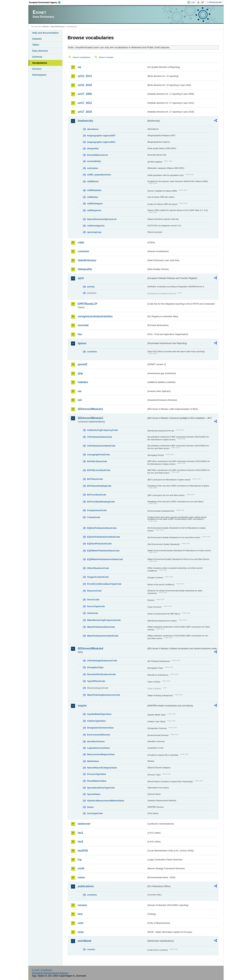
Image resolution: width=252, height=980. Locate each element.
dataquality (93, 148)
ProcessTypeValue (97, 774)
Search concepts (106, 57)
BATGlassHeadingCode (99, 486)
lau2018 (83, 851)
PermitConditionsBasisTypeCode (104, 584)
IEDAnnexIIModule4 (90, 648)
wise (81, 932)
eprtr (81, 278)
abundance (93, 129)
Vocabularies (40, 63)
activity (91, 287)
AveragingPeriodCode (98, 455)
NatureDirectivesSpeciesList (102, 219)
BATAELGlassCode (97, 461)
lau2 (80, 842)
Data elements (40, 51)
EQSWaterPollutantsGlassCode (103, 551)
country (91, 949)
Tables (36, 45)
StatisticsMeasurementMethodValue (106, 801)
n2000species (94, 210)
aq (79, 67)
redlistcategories (96, 226)
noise (81, 877)
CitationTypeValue (96, 721)
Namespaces (39, 75)
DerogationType (95, 667)
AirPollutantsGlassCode (100, 437)
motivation (93, 168)
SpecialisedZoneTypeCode (101, 788)
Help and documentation (45, 33)
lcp (80, 860)
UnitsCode (93, 613)
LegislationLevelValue (98, 748)
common (83, 251)
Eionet (45, 27)
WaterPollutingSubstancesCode (104, 695)
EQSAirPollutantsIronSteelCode (103, 537)
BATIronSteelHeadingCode (101, 502)
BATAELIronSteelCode (99, 470)
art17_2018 (85, 112)
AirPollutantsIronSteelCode (101, 446)
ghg (80, 373)
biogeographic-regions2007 (101, 136)
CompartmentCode (97, 510)
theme (90, 807)
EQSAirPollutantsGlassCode (102, 528)
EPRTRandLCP (88, 304)
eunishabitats (94, 161)
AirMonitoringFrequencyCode (102, 430)
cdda (81, 242)
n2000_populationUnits (99, 175)
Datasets (37, 39)
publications (86, 886)
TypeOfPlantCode (96, 681)
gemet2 (83, 364)
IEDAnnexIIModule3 (90, 418)
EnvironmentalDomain (99, 735)
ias (80, 391)
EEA (46, 2)
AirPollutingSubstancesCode (102, 661)
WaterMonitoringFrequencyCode (104, 620)
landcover (84, 824)
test (80, 914)
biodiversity (85, 121)
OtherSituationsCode (98, 568)
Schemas (37, 57)
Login (193, 2)
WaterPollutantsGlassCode (101, 627)
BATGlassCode (95, 479)
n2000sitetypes (95, 204)
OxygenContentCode (98, 577)
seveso (82, 905)
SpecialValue (94, 794)
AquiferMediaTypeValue (99, 714)
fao (80, 334)
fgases (82, 343)
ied (80, 400)
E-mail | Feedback (42, 970)
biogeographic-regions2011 (101, 142)
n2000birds (93, 181)
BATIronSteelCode (97, 495)
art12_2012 (85, 76)
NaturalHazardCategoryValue (102, 768)
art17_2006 (85, 94)
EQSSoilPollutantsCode (99, 544)
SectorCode (93, 600)
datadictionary (87, 260)
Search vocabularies (82, 57)
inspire (82, 706)
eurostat (83, 325)
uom (81, 923)
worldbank (85, 941)
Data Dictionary (57, 27)
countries (92, 352)
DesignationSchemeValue (100, 728)
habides (83, 382)
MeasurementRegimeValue (101, 754)
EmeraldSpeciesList (97, 155)
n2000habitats (94, 190)
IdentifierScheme (96, 741)
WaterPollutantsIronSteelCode (103, 636)
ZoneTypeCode (95, 813)
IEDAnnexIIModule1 (90, 409)
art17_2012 (85, 103)
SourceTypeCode (96, 606)
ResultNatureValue (97, 781)
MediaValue (93, 761)
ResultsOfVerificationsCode (101, 674)
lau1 (80, 833)
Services (37, 69)
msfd (81, 868)
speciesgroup (94, 232)
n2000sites (93, 197)
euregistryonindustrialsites (95, 316)
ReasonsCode (94, 591)
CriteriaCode (94, 517)
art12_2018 (85, 85)
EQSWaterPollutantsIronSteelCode (105, 559)
